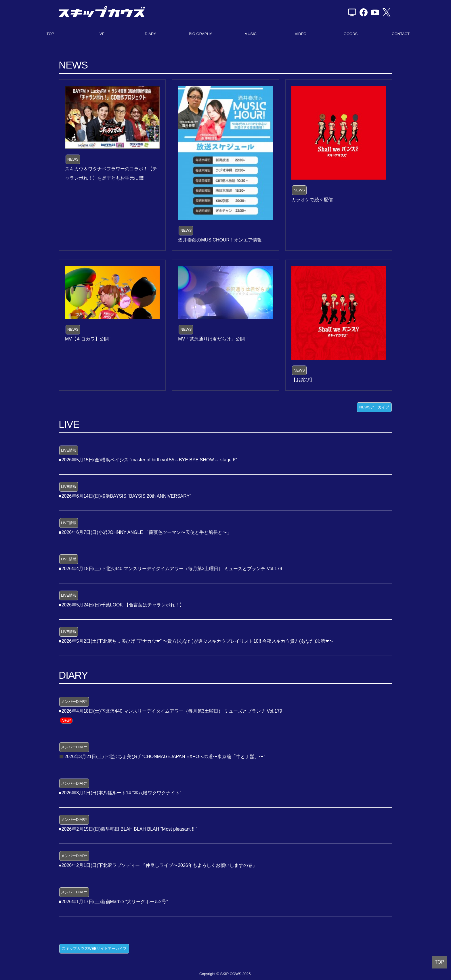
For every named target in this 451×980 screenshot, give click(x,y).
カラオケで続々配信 (312, 200)
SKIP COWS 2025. (236, 974)
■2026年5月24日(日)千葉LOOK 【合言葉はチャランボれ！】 (121, 605)
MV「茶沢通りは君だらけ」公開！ (214, 339)
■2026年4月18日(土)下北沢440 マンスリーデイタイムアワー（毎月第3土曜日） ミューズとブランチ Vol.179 (170, 569)
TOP (50, 34)
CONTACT (401, 34)
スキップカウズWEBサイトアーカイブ (94, 948)
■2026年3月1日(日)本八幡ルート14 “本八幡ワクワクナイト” (120, 793)
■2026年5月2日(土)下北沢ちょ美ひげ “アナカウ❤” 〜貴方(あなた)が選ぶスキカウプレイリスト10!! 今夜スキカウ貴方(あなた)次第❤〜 (196, 641)
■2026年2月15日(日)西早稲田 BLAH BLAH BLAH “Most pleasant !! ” (128, 829)
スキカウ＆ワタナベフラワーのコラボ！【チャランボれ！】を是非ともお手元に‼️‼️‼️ (111, 173)
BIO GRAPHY (201, 34)
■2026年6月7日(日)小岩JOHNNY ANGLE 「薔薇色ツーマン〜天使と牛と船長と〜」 (145, 532)
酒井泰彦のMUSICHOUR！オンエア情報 (220, 240)
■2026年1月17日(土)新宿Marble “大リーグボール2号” (113, 902)
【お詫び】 (303, 380)
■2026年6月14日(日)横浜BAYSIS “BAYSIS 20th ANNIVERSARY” (125, 496)
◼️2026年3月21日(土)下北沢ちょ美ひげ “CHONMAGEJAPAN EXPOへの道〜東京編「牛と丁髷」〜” (162, 757)
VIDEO (301, 34)
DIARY (150, 34)
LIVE (100, 34)
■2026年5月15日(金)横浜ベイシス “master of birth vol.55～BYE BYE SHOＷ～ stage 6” (148, 460)
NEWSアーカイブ (374, 407)
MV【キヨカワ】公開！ (89, 339)
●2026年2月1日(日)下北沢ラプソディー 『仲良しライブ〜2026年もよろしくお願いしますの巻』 (158, 865)
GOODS (351, 34)
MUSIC (251, 34)
